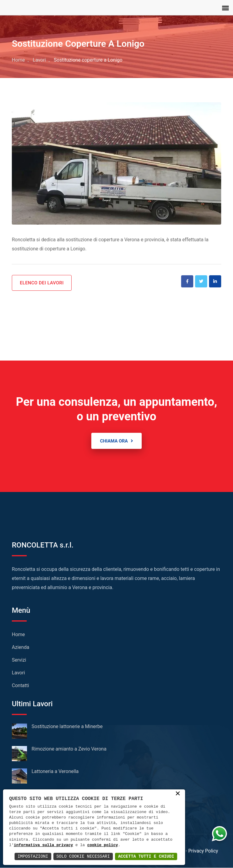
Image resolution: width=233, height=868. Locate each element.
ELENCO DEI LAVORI (42, 283)
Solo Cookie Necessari (83, 856)
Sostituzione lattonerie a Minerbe (67, 727)
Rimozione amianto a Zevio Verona (69, 749)
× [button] (178, 794)
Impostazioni (33, 856)
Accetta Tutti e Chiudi (146, 856)
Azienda (20, 648)
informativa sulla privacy (44, 845)
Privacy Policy (203, 851)
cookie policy (102, 845)
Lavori (39, 60)
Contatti (20, 686)
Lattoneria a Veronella (55, 772)
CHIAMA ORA (116, 441)
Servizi (19, 660)
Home (18, 60)
